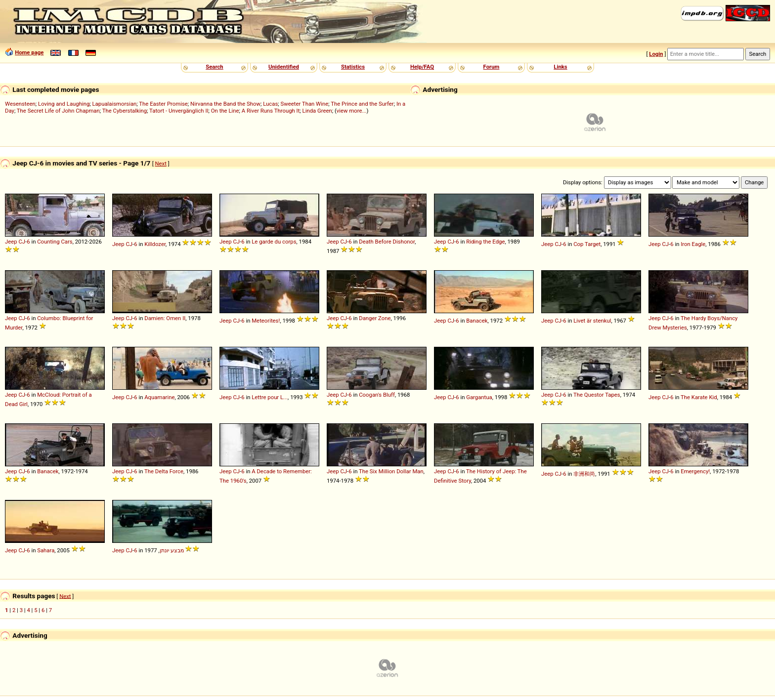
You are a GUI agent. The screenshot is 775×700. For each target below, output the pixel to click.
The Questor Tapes (597, 395)
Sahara (46, 550)
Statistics (353, 67)
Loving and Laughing (64, 104)
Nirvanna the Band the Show (225, 104)
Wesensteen (20, 104)
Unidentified (284, 67)
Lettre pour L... (270, 397)
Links (560, 67)
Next (161, 164)
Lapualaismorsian (115, 104)
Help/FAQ (422, 67)
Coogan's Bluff (377, 395)
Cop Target (587, 244)
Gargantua (479, 397)
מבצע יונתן (172, 550)
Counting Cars (55, 242)
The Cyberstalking (125, 111)
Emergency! (695, 471)
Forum (492, 67)
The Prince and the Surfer (362, 104)
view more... (352, 111)
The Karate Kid (699, 397)
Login (656, 54)
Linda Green (317, 111)
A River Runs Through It (271, 111)
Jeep (11, 242)
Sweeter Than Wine (305, 104)
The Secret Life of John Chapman (58, 111)
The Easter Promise (163, 104)
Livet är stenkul (592, 321)
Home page (29, 52)
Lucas (270, 104)
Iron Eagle (693, 244)
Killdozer (155, 244)
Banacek (477, 321)
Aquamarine (159, 397)
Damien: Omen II (165, 318)
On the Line (225, 111)
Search (214, 67)
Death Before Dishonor (387, 242)
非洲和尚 (584, 474)
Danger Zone (375, 318)
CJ (22, 242)
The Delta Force (164, 471)
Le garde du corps (274, 242)
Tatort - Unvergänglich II (179, 111)
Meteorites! (266, 321)
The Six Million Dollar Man (391, 471)
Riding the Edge (485, 242)
